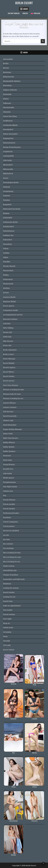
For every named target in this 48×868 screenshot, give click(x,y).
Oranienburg (8, 191)
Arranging (7, 632)
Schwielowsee (9, 231)
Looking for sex (9, 597)
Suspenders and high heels (14, 579)
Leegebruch (8, 151)
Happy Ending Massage (12, 429)
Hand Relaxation (10, 425)
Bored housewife (10, 416)
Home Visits (8, 434)
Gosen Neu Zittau (10, 116)
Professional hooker (11, 513)
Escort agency (9, 306)
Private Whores (9, 500)
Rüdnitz (6, 213)
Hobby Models (9, 447)
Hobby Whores (9, 442)
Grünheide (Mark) (10, 125)
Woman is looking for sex (13, 398)
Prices (25, 13)
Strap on (6, 623)
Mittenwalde (8, 169)
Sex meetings (8, 548)
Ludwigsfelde (8, 156)
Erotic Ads (7, 345)
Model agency (9, 478)
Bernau (6, 68)
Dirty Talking (8, 328)
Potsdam (7, 200)
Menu (26, 9)
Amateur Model (9, 297)
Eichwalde (7, 94)
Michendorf (8, 165)
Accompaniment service (13, 315)
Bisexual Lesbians (10, 319)
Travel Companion (10, 522)
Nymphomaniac (10, 482)
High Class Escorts (11, 438)
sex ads (6, 535)
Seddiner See (8, 235)
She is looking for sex (12, 562)
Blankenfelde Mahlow (12, 81)
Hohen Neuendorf (10, 134)
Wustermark (8, 284)
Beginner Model (9, 302)
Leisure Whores (9, 403)
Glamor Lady (8, 420)
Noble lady (7, 337)
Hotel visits (8, 460)
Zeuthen (6, 288)
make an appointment (12, 606)
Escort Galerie (9, 650)
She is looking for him (12, 553)
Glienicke (7, 112)
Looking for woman (11, 588)
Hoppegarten (8, 138)
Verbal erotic (8, 628)
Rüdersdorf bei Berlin (12, 209)
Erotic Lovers (8, 354)
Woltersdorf (8, 279)
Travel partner (9, 526)
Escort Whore (9, 372)
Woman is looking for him (13, 390)
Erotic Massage (9, 359)
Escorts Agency (9, 367)
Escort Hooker (9, 376)
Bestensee (7, 72)
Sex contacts (8, 544)
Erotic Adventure (10, 350)
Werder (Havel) (9, 266)
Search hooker (9, 592)
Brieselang (7, 85)
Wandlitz (7, 262)
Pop (5, 495)
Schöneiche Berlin (10, 222)
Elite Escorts (8, 341)
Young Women (9, 464)
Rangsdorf (7, 205)
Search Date (8, 601)
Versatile (7, 641)
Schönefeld (8, 218)
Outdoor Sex (8, 491)
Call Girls (7, 324)
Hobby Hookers (9, 451)
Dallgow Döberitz (10, 90)
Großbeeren (8, 121)
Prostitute (7, 517)
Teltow (6, 249)
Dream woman (9, 614)
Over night (7, 619)
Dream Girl (8, 332)
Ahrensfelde (8, 59)
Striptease (7, 584)
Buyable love (8, 469)
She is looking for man (12, 557)
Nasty (5, 636)
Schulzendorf (8, 227)
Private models (9, 504)
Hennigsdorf (8, 129)
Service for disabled (11, 531)
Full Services (8, 412)
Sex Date (7, 540)
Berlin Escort (24, 3)
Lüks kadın (7, 160)
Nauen (6, 178)
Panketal (7, 196)
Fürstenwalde (9, 107)
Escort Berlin (14, 13)
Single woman (9, 566)
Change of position (11, 575)
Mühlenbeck (8, 174)
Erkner (6, 99)
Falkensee (7, 103)
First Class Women (11, 385)
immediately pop (10, 570)
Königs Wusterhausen (12, 147)
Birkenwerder (9, 77)
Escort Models (9, 363)
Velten (6, 257)
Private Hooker (9, 509)
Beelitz (6, 63)
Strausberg (7, 244)
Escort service (9, 381)
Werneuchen (8, 271)
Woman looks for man (12, 394)
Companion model (10, 310)
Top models (8, 610)
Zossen (6, 293)
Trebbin (6, 253)
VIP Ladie (7, 645)
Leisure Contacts (10, 407)
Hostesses (7, 456)
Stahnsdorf (7, 240)
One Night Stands (10, 487)
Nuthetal (7, 187)
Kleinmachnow (9, 143)
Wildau (6, 275)
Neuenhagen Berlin (11, 182)
